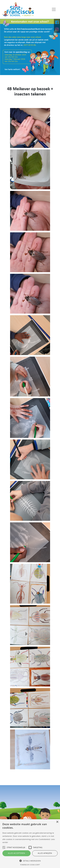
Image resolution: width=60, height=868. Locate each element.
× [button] (57, 822)
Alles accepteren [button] (16, 853)
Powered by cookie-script (30, 865)
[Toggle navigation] (54, 9)
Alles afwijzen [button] (45, 853)
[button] (30, 861)
